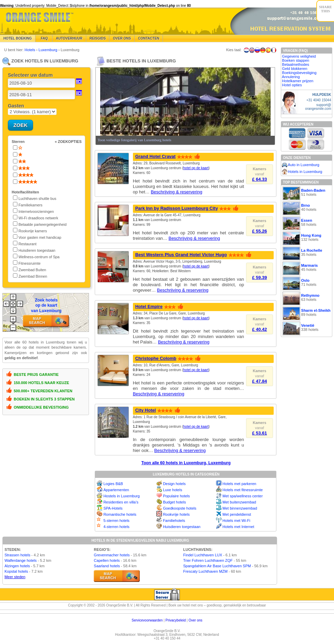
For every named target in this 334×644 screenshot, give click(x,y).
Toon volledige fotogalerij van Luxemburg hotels (134, 140)
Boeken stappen (296, 60)
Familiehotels (174, 521)
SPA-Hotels (113, 508)
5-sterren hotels (116, 521)
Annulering (291, 77)
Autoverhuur (69, 38)
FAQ (44, 38)
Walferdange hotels (20, 560)
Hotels (30, 50)
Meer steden (15, 577)
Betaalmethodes (296, 64)
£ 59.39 (260, 277)
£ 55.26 (260, 231)
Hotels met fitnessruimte (243, 490)
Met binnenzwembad (240, 508)
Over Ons (122, 38)
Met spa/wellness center (243, 496)
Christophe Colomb (156, 358)
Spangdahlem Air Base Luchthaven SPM (217, 566)
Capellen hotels (107, 560)
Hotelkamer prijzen (298, 81)
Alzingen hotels (17, 566)
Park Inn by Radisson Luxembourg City (177, 208)
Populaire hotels (176, 496)
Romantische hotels (120, 514)
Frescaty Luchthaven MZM (205, 571)
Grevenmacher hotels (112, 555)
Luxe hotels (172, 490)
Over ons (195, 620)
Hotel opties (292, 85)
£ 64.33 (260, 179)
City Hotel (146, 410)
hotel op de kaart (196, 168)
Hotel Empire (149, 306)
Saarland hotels (107, 566)
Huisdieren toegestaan (182, 527)
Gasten (16, 106)
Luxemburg (48, 50)
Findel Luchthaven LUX (202, 555)
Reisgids (98, 38)
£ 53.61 (260, 433)
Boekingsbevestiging (299, 73)
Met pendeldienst (237, 514)
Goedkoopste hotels (180, 508)
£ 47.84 (260, 381)
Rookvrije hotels (176, 514)
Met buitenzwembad (239, 502)
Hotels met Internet (238, 527)
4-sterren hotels (116, 527)
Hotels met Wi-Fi (236, 521)
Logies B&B (113, 484)
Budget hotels (174, 502)
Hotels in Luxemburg (305, 172)
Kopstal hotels (16, 571)
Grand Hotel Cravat (155, 156)
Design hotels (174, 484)
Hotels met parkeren (239, 484)
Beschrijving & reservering (176, 192)
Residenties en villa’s (121, 502)
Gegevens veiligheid (299, 56)
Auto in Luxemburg (304, 165)
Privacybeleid (176, 620)
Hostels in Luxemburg (121, 496)
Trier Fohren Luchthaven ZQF (208, 560)
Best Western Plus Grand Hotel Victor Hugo (181, 255)
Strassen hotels (17, 555)
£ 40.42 (260, 329)
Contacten (149, 38)
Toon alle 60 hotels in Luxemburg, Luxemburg (186, 463)
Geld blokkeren (295, 69)
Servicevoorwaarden (147, 620)
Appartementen (116, 490)
